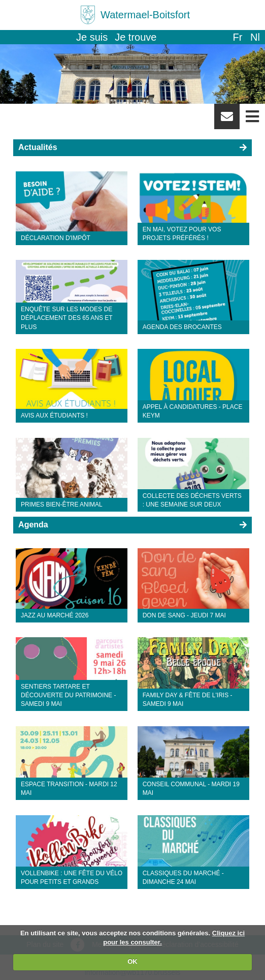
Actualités (38, 147)
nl (255, 37)
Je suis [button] (92, 37)
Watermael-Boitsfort (145, 15)
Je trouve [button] (136, 37)
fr (237, 37)
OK (132, 961)
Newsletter (227, 120)
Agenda (33, 525)
